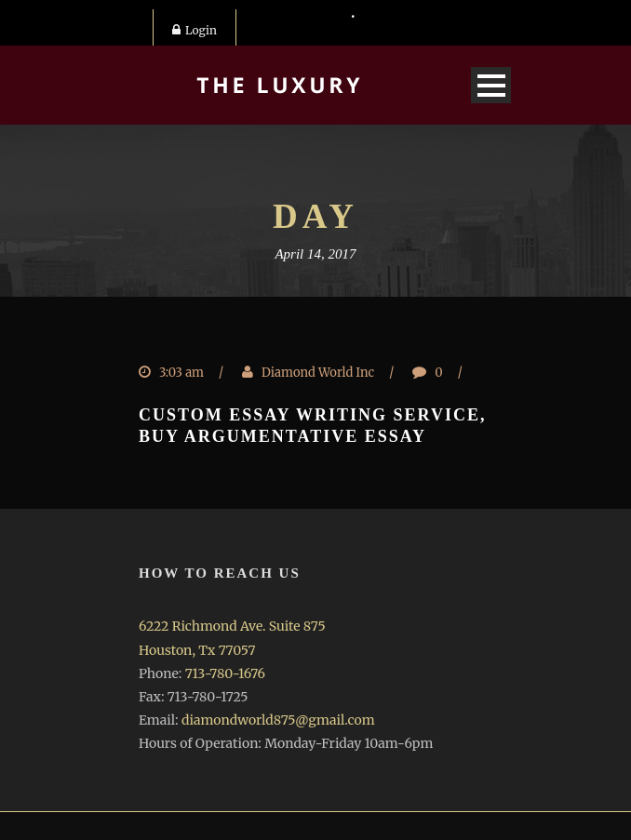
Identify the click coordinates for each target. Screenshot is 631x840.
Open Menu (491, 85)
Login (195, 30)
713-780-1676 (225, 673)
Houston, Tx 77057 (197, 650)
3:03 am (181, 373)
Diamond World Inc (318, 373)
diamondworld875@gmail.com (278, 720)
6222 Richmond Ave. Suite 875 (232, 626)
